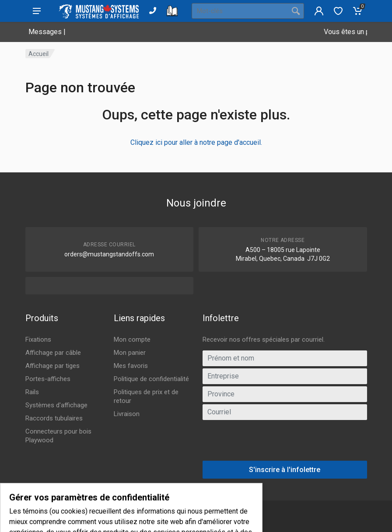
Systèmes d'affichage (56, 405)
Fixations (38, 339)
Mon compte (132, 339)
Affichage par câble (53, 353)
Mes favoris (131, 366)
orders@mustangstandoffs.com (109, 254)
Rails (32, 392)
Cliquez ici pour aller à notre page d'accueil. (196, 142)
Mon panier (130, 353)
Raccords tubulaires (54, 418)
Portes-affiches (48, 379)
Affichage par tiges (52, 366)
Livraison (127, 414)
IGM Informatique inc (138, 521)
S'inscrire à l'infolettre (285, 470)
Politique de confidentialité (151, 379)
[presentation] (285, 444)
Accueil (38, 54)
